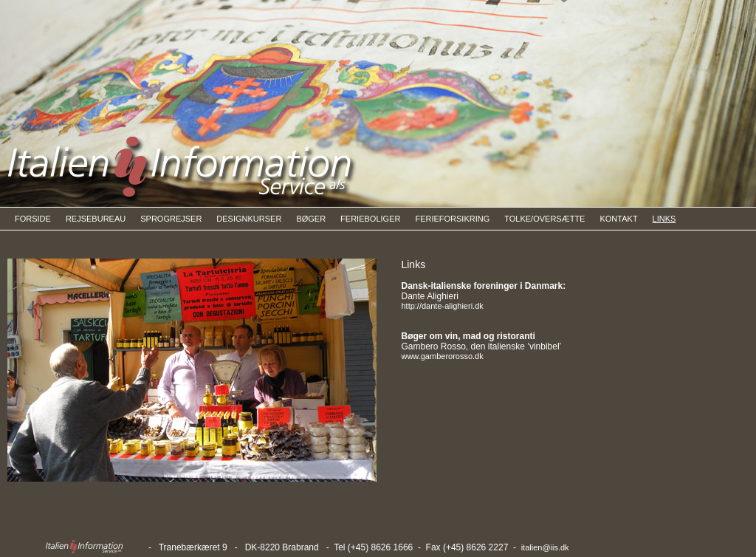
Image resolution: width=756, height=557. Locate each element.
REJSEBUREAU (96, 219)
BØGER (311, 219)
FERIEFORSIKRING (452, 219)
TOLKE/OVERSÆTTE (544, 219)
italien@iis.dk (545, 547)
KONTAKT (618, 219)
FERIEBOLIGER (370, 219)
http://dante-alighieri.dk (442, 306)
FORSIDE (33, 219)
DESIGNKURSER (249, 219)
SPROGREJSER (171, 219)
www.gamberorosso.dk (442, 356)
